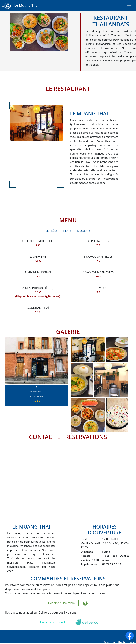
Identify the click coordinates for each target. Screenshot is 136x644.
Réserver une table (61, 603)
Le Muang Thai (20, 6)
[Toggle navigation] (129, 6)
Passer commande (54, 622)
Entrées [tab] (51, 231)
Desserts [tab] (84, 231)
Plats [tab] (67, 231)
